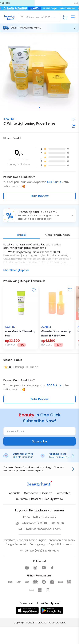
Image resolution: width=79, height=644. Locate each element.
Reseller (36, 499)
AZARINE (9, 119)
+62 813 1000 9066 (23, 457)
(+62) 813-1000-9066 (50, 523)
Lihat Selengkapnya (16, 270)
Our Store (22, 499)
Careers (47, 493)
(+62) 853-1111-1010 (47, 551)
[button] (39, 215)
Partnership (63, 493)
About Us (15, 493)
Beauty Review (54, 499)
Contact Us (31, 493)
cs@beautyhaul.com (47, 529)
